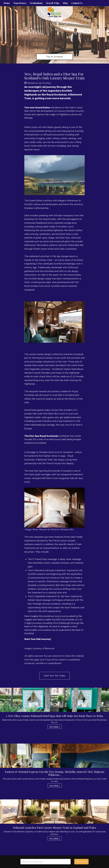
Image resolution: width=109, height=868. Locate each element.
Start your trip (81, 862)
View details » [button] (55, 727)
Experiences (20, 3)
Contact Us (77, 3)
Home (7, 3)
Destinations (36, 3)
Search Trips (53, 3)
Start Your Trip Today (55, 676)
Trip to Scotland (54, 57)
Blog (65, 3)
